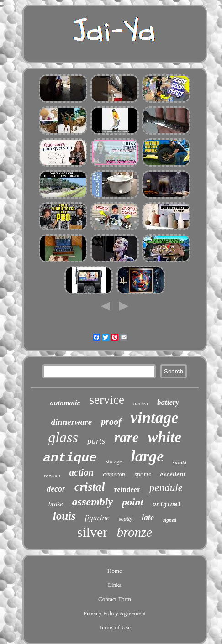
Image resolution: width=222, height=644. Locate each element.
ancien (141, 403)
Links (115, 585)
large (148, 456)
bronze (134, 532)
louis (64, 516)
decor (56, 489)
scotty (126, 519)
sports (143, 474)
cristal (90, 487)
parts (96, 441)
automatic (65, 403)
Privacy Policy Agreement (115, 613)
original (167, 505)
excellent (172, 474)
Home (115, 571)
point (132, 502)
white (164, 437)
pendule (166, 488)
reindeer (127, 490)
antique (70, 458)
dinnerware (71, 422)
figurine (97, 518)
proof (111, 422)
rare (126, 437)
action (82, 472)
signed (170, 520)
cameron (114, 474)
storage (114, 461)
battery (168, 402)
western (52, 476)
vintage (155, 418)
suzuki (179, 462)
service (107, 400)
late (148, 518)
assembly (92, 502)
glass (63, 437)
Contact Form (115, 599)
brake (56, 504)
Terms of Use (115, 627)
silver (92, 532)
